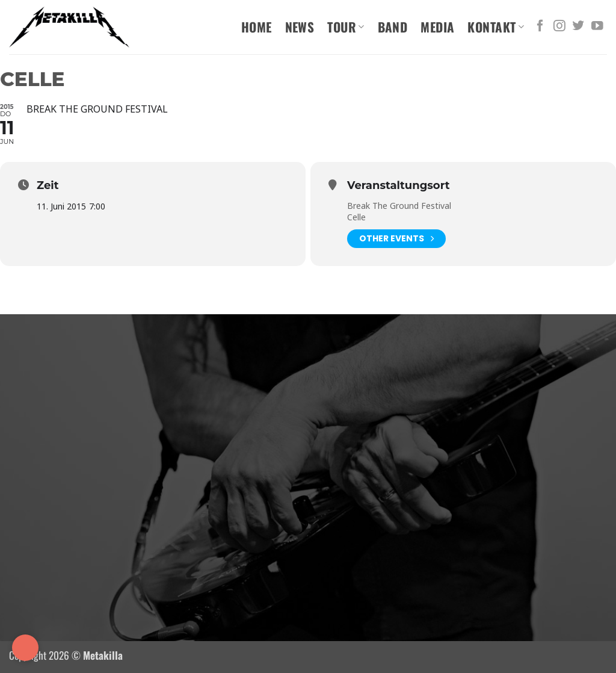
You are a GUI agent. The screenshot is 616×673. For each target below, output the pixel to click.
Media (437, 27)
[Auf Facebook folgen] (540, 26)
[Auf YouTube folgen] (597, 26)
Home (257, 27)
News (300, 27)
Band (393, 27)
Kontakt (496, 27)
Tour (346, 27)
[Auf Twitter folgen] (578, 26)
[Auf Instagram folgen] (559, 26)
